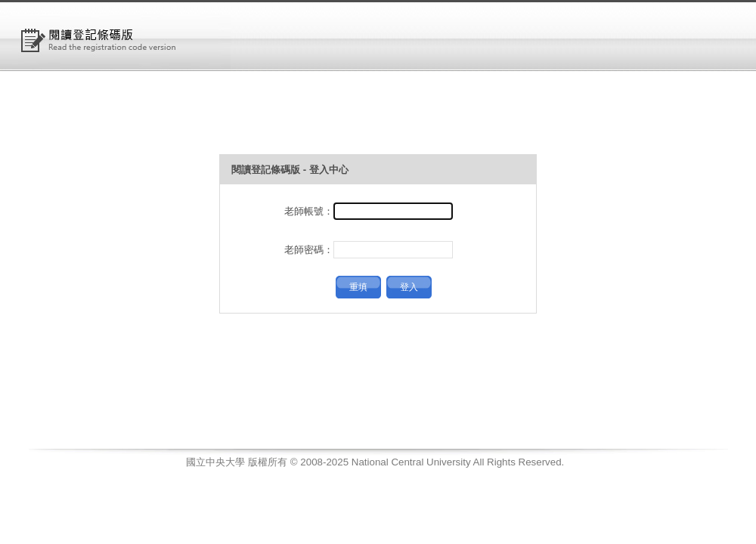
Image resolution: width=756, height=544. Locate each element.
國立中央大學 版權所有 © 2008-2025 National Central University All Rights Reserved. (375, 462)
